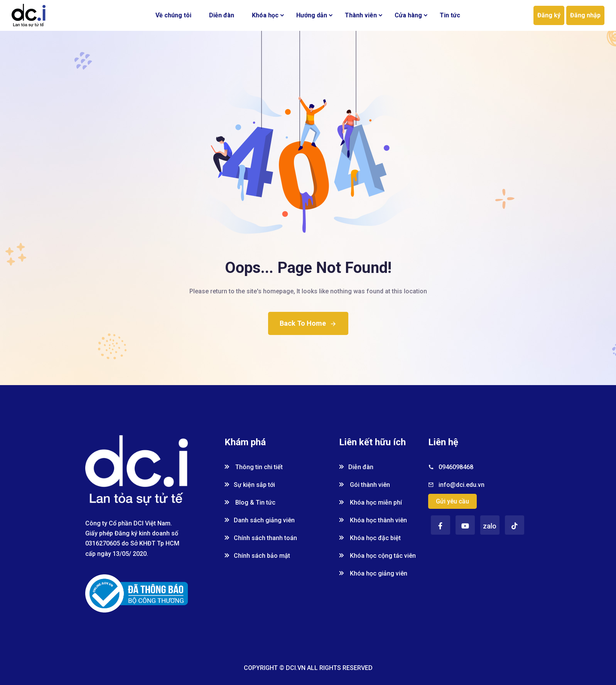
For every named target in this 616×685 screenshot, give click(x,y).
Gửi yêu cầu (452, 501)
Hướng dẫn (312, 15)
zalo (490, 526)
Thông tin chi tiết (254, 467)
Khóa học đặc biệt (370, 538)
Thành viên (361, 15)
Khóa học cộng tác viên (377, 556)
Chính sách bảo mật (257, 556)
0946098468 (456, 467)
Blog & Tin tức (250, 502)
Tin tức (450, 15)
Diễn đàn (222, 15)
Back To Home (308, 323)
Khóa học (265, 15)
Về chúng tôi (173, 15)
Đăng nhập (585, 15)
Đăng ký (549, 15)
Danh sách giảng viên (260, 520)
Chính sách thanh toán (261, 538)
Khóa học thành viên (373, 520)
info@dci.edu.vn (462, 485)
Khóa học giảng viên (373, 573)
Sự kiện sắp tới (250, 485)
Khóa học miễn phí (370, 502)
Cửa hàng (408, 15)
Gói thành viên (365, 485)
